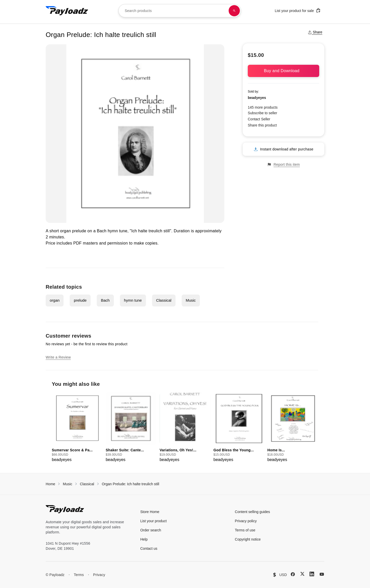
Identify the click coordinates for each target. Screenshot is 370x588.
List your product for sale (298, 10)
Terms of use (245, 530)
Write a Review (58, 357)
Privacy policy (246, 521)
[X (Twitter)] (302, 574)
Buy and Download (283, 71)
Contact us (149, 548)
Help (144, 539)
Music (191, 300)
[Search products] (234, 11)
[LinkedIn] (312, 574)
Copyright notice (248, 539)
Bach (105, 300)
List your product (154, 521)
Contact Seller (259, 119)
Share (315, 32)
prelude (80, 300)
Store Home (150, 512)
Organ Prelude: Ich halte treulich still (131, 484)
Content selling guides (252, 512)
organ (55, 300)
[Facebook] (293, 574)
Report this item (283, 165)
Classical (164, 300)
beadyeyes (257, 98)
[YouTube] (322, 574)
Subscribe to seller (262, 113)
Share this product (262, 125)
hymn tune (133, 300)
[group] (77, 427)
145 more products (263, 107)
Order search (151, 530)
